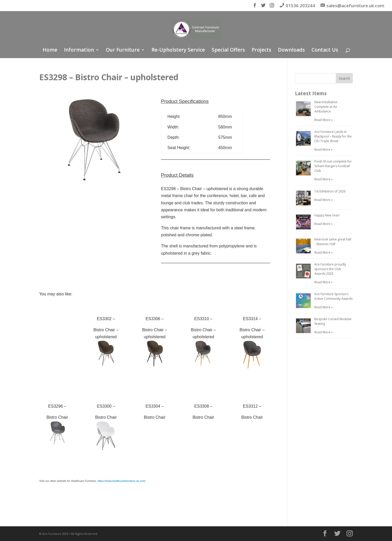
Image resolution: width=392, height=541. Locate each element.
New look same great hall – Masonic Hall (333, 242)
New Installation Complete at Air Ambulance (326, 107)
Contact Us (325, 51)
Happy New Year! (327, 215)
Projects (261, 51)
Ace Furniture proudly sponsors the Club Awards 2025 (330, 269)
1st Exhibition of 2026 (330, 191)
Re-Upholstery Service (178, 51)
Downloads (291, 51)
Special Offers (228, 51)
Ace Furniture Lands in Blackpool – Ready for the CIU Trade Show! (333, 136)
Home (50, 51)
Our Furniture (123, 51)
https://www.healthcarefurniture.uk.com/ (122, 481)
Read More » (323, 120)
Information (79, 51)
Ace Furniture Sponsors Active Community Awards (333, 296)
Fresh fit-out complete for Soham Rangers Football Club (333, 166)
